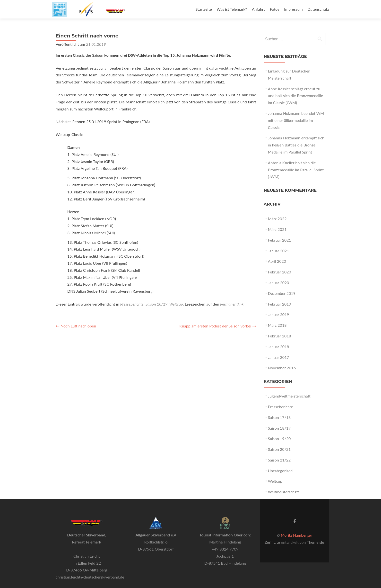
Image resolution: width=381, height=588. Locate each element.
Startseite (204, 9)
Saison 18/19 (157, 304)
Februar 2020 (280, 272)
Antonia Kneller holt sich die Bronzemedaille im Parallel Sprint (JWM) (296, 170)
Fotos (274, 9)
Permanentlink (232, 304)
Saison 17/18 (279, 417)
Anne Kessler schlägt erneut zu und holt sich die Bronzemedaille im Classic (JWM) (296, 96)
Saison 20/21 (279, 449)
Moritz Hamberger (297, 535)
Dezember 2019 (282, 293)
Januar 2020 (279, 283)
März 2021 (277, 229)
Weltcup (176, 304)
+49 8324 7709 (225, 549)
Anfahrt (259, 9)
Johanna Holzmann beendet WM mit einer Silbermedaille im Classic (296, 120)
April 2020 (277, 261)
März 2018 (277, 325)
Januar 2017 (279, 357)
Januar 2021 (279, 251)
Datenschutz (318, 9)
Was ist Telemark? (232, 9)
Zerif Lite (273, 542)
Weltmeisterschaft (284, 492)
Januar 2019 (279, 314)
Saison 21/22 (279, 460)
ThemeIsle (315, 542)
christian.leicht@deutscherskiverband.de (90, 577)
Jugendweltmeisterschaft (289, 396)
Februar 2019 (280, 304)
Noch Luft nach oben (76, 326)
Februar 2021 (280, 240)
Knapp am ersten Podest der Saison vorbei (218, 326)
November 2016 (282, 368)
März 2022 (277, 219)
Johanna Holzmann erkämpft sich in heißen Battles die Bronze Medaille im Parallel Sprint (296, 145)
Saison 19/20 (279, 439)
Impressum (293, 9)
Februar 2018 (280, 336)
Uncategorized (280, 471)
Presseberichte (132, 304)
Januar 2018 (279, 347)
